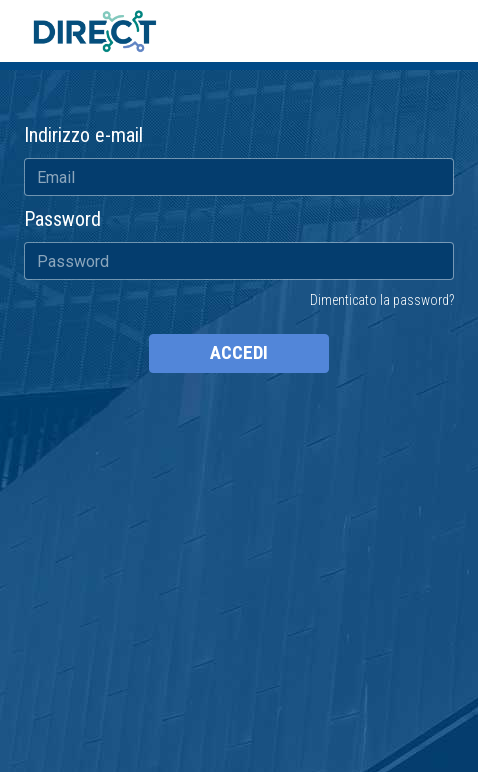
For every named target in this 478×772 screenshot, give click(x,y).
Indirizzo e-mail (83, 135)
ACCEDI (239, 352)
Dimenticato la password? (382, 300)
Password (62, 219)
